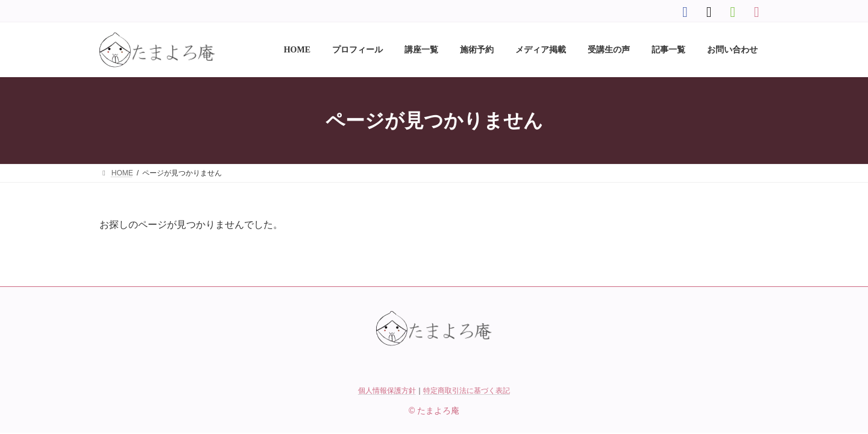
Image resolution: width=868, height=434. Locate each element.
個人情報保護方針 (387, 391)
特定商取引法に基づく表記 (467, 391)
